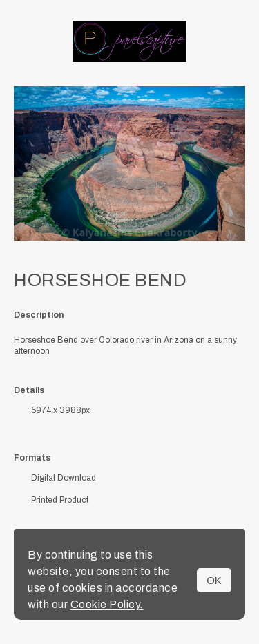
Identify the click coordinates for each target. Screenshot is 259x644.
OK (214, 580)
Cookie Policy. (107, 604)
